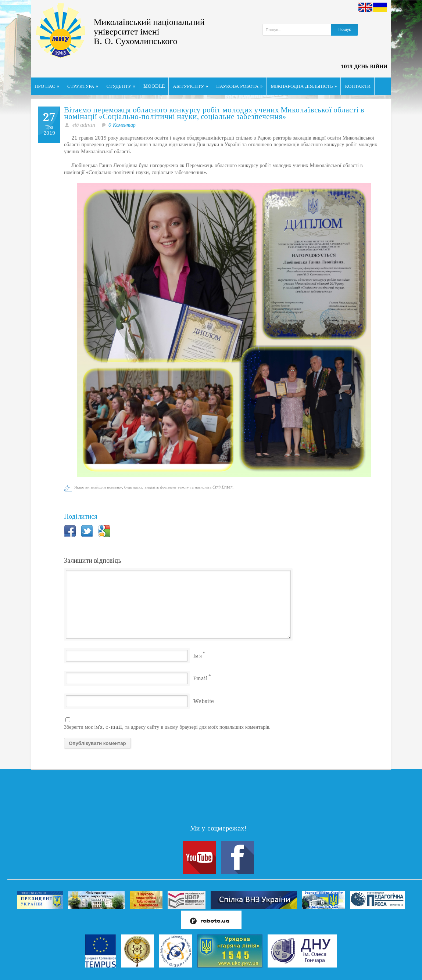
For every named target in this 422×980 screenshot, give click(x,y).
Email (201, 678)
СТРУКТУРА (83, 86)
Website (204, 701)
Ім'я (198, 656)
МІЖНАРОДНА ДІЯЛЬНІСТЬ (304, 86)
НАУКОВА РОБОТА (239, 86)
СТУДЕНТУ (121, 86)
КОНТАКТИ (358, 86)
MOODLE (154, 86)
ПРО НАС (47, 86)
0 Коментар (122, 125)
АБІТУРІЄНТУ (190, 86)
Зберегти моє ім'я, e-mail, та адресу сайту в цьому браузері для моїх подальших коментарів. (167, 727)
